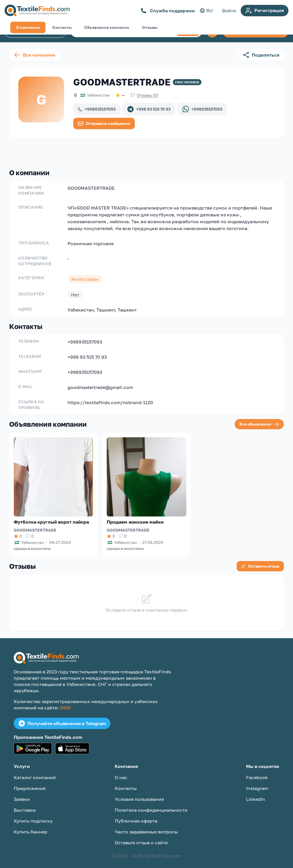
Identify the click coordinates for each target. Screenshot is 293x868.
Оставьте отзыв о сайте (141, 838)
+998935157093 (97, 109)
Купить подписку (33, 816)
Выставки (25, 805)
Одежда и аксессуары (32, 544)
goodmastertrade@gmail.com (100, 383)
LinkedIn (256, 795)
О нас (121, 773)
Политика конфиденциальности (151, 805)
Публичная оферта (136, 816)
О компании (28, 152)
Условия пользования (139, 795)
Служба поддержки (168, 11)
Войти (229, 11)
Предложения (30, 784)
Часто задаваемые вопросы (146, 827)
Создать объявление (256, 32)
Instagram (257, 784)
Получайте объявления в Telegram (62, 719)
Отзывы (150, 152)
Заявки (22, 795)
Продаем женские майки (135, 517)
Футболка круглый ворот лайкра (51, 517)
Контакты (62, 152)
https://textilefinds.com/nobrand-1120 (110, 398)
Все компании (34, 55)
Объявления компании (107, 152)
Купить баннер (30, 827)
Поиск (188, 31)
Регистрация (265, 11)
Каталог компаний (35, 32)
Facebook (257, 773)
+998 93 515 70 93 (149, 109)
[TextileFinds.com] (37, 11)
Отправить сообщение (104, 123)
